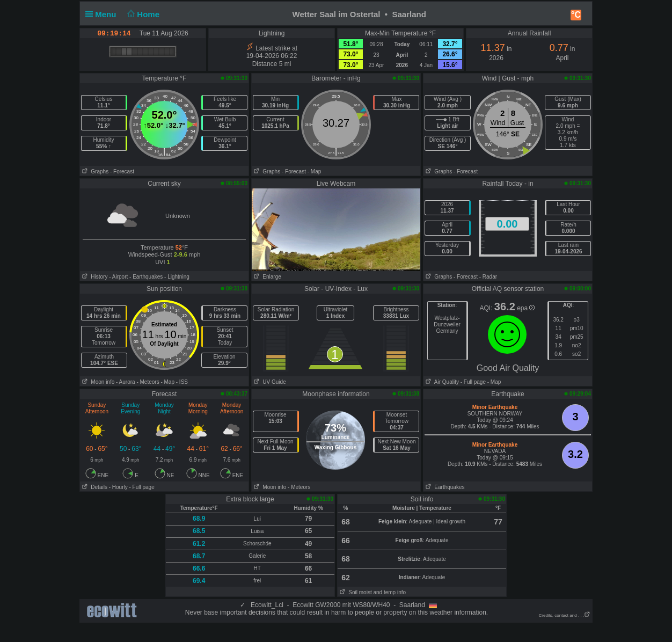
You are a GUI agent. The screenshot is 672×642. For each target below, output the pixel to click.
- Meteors (148, 382)
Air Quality (441, 382)
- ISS (182, 382)
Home (143, 14)
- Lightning (177, 277)
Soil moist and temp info (372, 592)
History (94, 277)
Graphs (94, 172)
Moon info (97, 382)
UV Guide (269, 382)
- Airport (118, 277)
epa (526, 308)
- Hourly (118, 487)
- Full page (473, 382)
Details (94, 487)
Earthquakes (444, 487)
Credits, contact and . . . (565, 615)
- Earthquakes (146, 277)
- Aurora (126, 382)
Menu (103, 14)
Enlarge (266, 277)
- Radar (488, 277)
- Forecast (122, 172)
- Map (315, 172)
